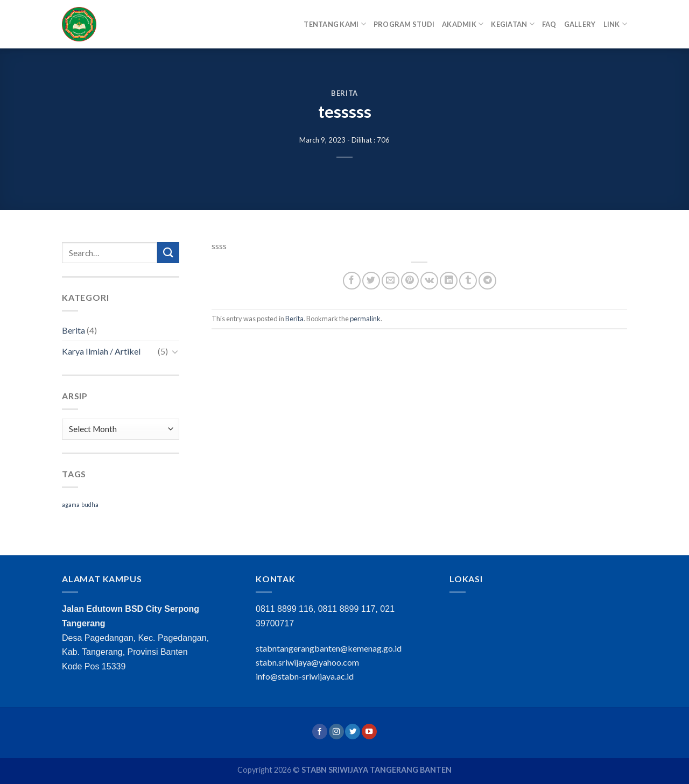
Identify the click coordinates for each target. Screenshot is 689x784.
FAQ (549, 24)
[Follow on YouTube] (369, 732)
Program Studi (404, 24)
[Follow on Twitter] (353, 732)
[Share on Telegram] (487, 281)
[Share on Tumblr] (468, 281)
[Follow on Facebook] (320, 732)
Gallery (580, 24)
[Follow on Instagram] (336, 732)
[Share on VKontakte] (429, 281)
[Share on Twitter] (371, 281)
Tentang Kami (335, 24)
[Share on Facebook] (352, 281)
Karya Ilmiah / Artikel (101, 351)
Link (615, 24)
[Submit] (168, 253)
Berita (344, 93)
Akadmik (463, 24)
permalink (365, 319)
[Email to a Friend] (391, 281)
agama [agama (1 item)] (71, 504)
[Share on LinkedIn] (449, 281)
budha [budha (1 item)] (90, 504)
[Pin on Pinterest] (410, 281)
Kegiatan (513, 24)
